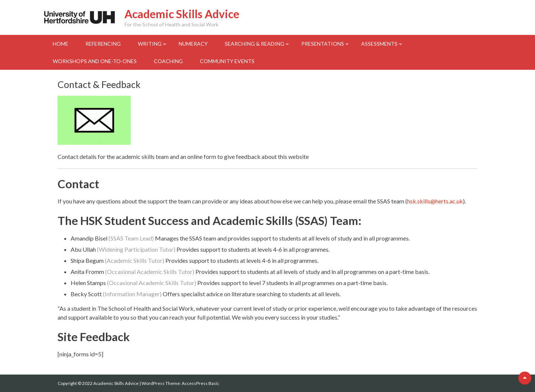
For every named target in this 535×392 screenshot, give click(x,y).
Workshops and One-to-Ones (95, 61)
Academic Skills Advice (182, 14)
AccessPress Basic (200, 383)
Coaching (168, 61)
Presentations (323, 44)
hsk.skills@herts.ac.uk (435, 201)
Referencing (103, 44)
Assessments (379, 44)
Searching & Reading (254, 44)
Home (61, 44)
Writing (150, 44)
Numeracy (193, 44)
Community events (227, 61)
